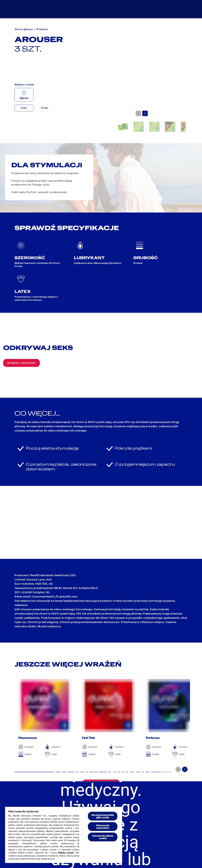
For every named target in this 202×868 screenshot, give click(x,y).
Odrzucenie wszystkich (103, 826)
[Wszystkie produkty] (108, 9)
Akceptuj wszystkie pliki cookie (103, 816)
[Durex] (18, 9)
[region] (64, 835)
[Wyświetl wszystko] (21, 363)
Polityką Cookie (66, 853)
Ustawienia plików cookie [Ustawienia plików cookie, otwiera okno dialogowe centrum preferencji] (103, 837)
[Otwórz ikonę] (189, 9)
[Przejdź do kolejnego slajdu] (145, 113)
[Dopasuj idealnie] (168, 9)
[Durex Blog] (140, 9)
